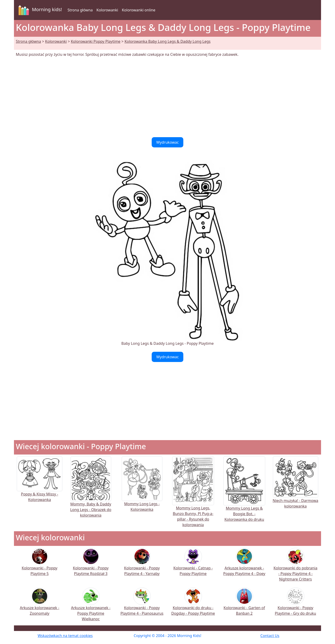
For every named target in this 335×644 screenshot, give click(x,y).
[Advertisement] (167, 97)
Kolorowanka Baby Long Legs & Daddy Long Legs (167, 41)
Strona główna (80, 10)
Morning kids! (39, 10)
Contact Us (270, 636)
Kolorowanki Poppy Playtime (95, 41)
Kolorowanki (107, 10)
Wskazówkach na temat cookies (65, 636)
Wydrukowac (168, 142)
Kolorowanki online (139, 10)
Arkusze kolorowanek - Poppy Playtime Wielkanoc (91, 607)
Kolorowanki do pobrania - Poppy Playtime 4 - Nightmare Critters (296, 568)
